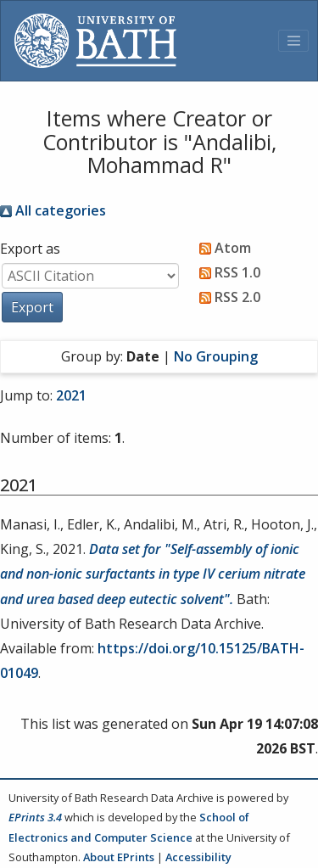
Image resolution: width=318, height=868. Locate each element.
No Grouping (216, 356)
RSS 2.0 (226, 297)
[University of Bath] (95, 41)
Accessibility (198, 857)
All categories (53, 210)
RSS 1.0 (226, 272)
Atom (222, 248)
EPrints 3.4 (35, 817)
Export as (30, 249)
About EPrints (119, 857)
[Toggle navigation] (293, 41)
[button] (32, 307)
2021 (71, 395)
